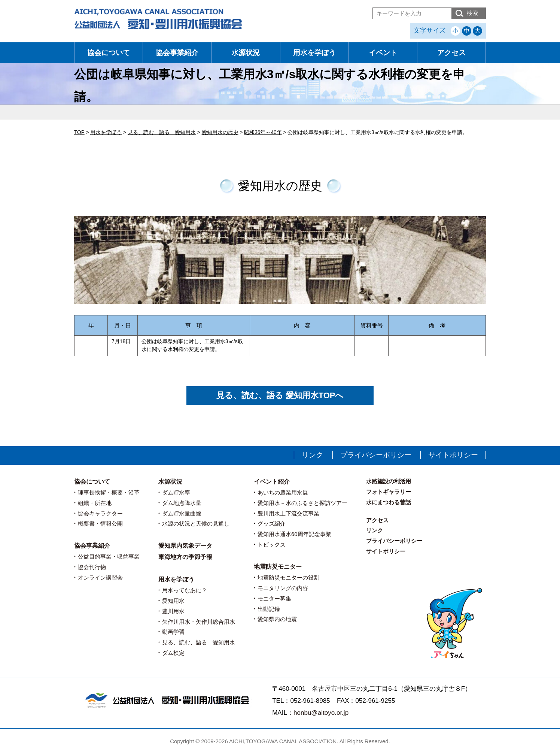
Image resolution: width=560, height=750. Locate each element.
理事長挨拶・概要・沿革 (109, 492)
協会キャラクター (100, 513)
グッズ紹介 (272, 524)
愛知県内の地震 (277, 619)
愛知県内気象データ (185, 546)
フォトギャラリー (389, 492)
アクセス (451, 53)
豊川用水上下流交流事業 (288, 513)
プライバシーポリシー (376, 455)
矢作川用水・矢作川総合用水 (199, 622)
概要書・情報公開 (100, 524)
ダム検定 (173, 653)
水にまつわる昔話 (389, 502)
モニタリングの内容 (283, 588)
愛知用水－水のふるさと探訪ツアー (302, 503)
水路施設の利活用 (389, 481)
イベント (383, 53)
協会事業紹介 (177, 53)
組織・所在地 (95, 503)
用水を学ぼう (314, 53)
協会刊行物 (92, 567)
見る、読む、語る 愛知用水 (199, 642)
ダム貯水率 (176, 492)
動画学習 (173, 632)
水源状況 (246, 53)
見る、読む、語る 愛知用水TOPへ (280, 395)
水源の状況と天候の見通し (196, 524)
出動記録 (269, 609)
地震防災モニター (278, 567)
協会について (109, 53)
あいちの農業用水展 (283, 492)
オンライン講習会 (100, 577)
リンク (312, 455)
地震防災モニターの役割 (288, 577)
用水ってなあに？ (185, 590)
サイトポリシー (453, 455)
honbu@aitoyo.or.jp (321, 713)
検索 (472, 13)
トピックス (272, 545)
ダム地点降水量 (182, 503)
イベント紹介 (272, 482)
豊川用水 (173, 611)
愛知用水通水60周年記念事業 (294, 534)
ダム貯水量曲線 (182, 513)
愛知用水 (173, 601)
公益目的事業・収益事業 (109, 557)
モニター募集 (274, 598)
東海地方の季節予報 (185, 557)
